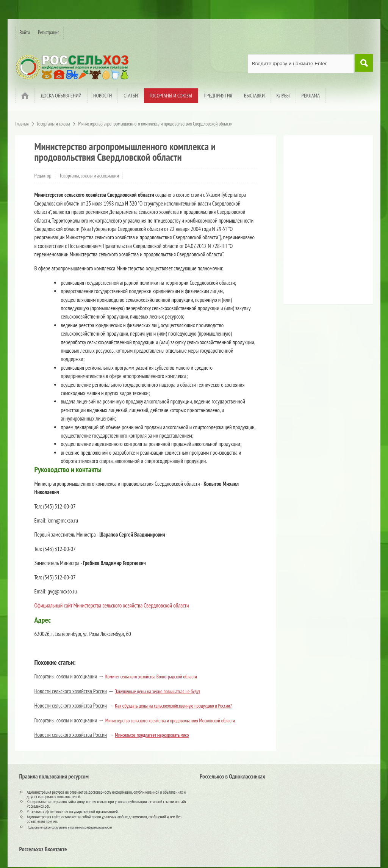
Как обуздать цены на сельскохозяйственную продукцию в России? (173, 706)
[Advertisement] (335, 223)
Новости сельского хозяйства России (70, 691)
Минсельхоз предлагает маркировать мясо (152, 735)
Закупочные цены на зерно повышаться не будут (157, 691)
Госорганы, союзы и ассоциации (89, 176)
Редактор (43, 176)
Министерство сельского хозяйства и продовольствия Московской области (170, 721)
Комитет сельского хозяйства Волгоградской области (151, 677)
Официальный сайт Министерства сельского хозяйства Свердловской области (111, 605)
